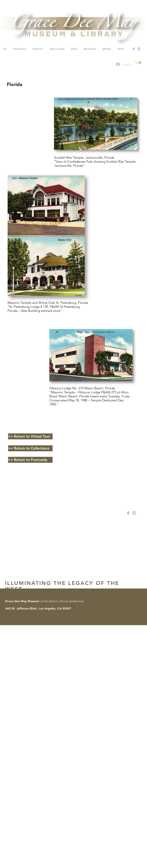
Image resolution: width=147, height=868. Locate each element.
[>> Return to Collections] (30, 448)
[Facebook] (134, 49)
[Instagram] (139, 49)
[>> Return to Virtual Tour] (30, 436)
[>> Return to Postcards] (30, 460)
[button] (138, 63)
